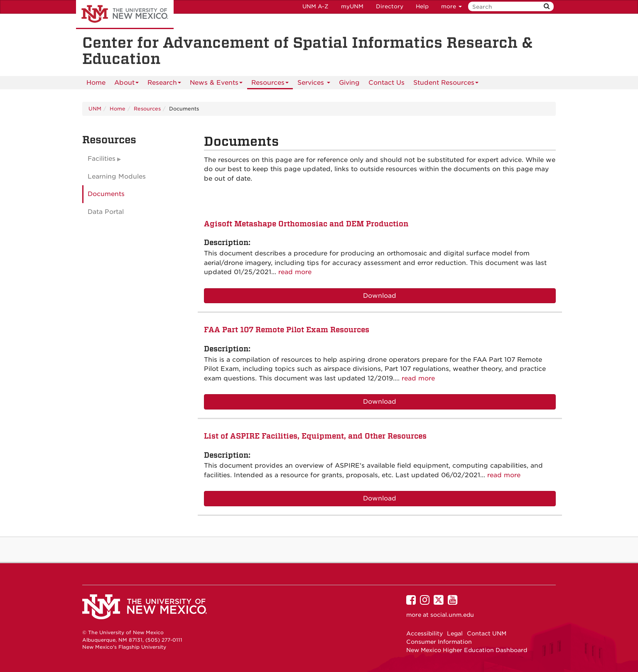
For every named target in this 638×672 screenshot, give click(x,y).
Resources (270, 84)
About (126, 84)
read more (295, 272)
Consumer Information (439, 642)
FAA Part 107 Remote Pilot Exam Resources (287, 330)
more (452, 6)
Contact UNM (487, 633)
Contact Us (386, 83)
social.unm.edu (452, 615)
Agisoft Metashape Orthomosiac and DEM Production (306, 224)
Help (422, 6)
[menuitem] (96, 83)
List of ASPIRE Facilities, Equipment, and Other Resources (315, 436)
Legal (455, 633)
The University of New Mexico (125, 15)
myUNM (352, 6)
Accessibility (425, 633)
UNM (95, 109)
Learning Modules (117, 177)
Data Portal (106, 212)
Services (314, 84)
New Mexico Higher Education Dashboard (467, 650)
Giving (349, 83)
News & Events (216, 84)
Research (164, 84)
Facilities (102, 159)
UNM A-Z (315, 6)
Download (380, 296)
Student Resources (446, 84)
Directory (390, 6)
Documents (106, 194)
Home (96, 83)
